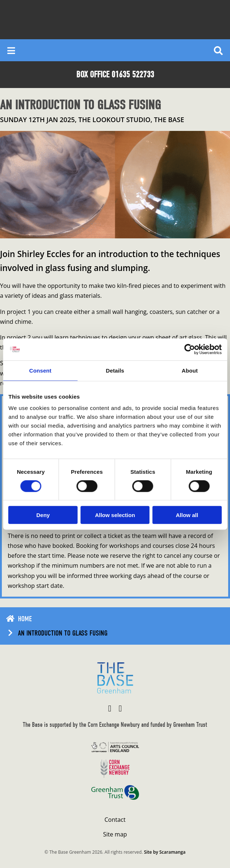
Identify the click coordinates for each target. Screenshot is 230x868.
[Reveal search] (218, 50)
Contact (115, 820)
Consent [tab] (40, 370)
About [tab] (190, 370)
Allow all (187, 515)
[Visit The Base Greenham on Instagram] (121, 708)
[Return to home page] (115, 678)
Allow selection (115, 515)
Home (25, 619)
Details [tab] (115, 370)
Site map (115, 834)
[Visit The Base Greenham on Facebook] (110, 708)
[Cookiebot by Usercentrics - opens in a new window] (189, 349)
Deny (43, 515)
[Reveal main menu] (11, 50)
